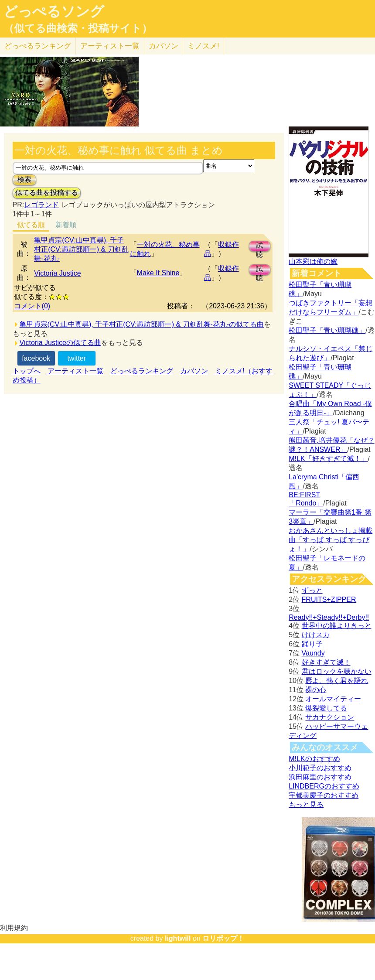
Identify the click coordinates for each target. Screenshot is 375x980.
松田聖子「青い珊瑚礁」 (327, 330)
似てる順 (31, 225)
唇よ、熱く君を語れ (337, 681)
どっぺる (38, 46)
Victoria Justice (57, 273)
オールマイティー (333, 699)
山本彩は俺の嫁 (313, 261)
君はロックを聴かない (337, 671)
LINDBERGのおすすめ (324, 786)
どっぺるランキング (142, 371)
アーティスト (110, 46)
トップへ (27, 371)
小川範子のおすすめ (320, 768)
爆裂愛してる (326, 708)
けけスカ (316, 635)
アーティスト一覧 (75, 371)
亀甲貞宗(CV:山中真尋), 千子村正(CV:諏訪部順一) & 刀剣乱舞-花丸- (81, 249)
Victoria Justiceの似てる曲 (60, 343)
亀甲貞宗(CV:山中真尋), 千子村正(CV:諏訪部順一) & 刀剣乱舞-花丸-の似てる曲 (142, 324)
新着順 (66, 225)
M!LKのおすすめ (314, 759)
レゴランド (41, 205)
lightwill (178, 938)
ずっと (312, 590)
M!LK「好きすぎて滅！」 (328, 459)
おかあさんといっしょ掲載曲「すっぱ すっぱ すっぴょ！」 (331, 540)
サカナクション (330, 717)
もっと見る (306, 804)
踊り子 (312, 644)
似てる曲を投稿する (47, 193)
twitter (77, 358)
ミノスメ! (203, 46)
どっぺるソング (54, 11)
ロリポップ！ (223, 938)
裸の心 (316, 690)
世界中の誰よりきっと (337, 626)
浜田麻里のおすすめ (320, 777)
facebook (36, 358)
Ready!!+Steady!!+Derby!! (329, 617)
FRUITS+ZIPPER (329, 599)
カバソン (164, 46)
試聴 (259, 247)
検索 (24, 179)
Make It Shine (158, 273)
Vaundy (313, 653)
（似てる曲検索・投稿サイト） (78, 28)
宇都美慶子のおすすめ (324, 795)
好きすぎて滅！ (326, 662)
